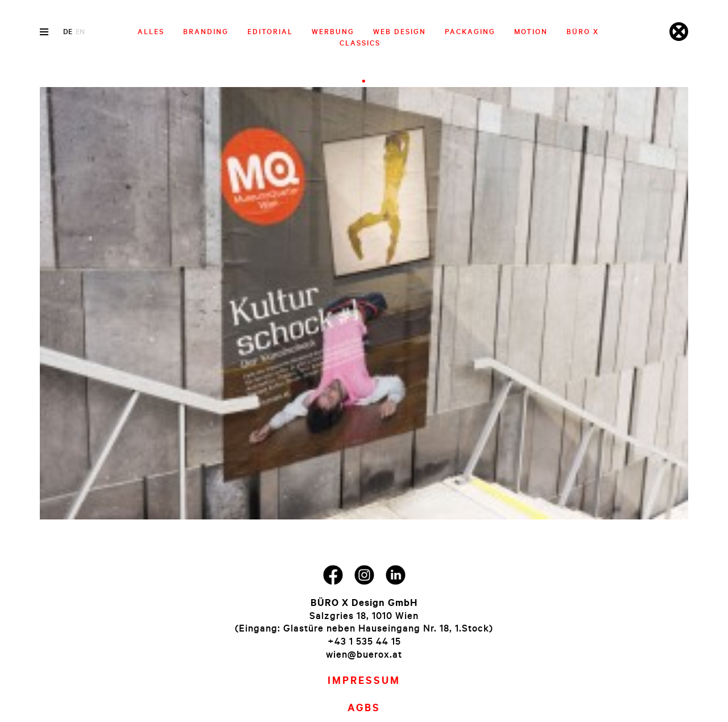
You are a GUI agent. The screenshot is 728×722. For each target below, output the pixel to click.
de (68, 31)
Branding (206, 31)
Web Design (400, 31)
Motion (531, 31)
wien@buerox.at (364, 654)
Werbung (333, 31)
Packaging (470, 31)
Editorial (270, 31)
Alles (151, 31)
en (80, 31)
